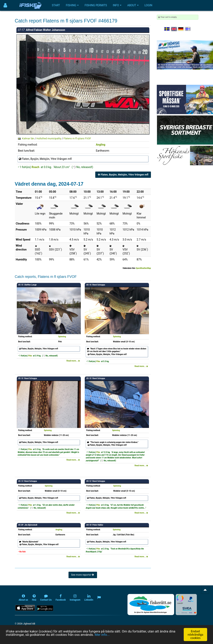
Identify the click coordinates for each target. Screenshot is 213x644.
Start (56, 5)
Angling (101, 145)
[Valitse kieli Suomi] (188, 29)
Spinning (62, 337)
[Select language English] (174, 29)
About (133, 5)
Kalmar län (28, 138)
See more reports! (83, 575)
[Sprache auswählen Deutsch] (181, 29)
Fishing (72, 5)
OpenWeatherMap (143, 268)
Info (117, 5)
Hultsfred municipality (49, 138)
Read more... (73, 361)
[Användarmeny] (5, 5)
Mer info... (102, 635)
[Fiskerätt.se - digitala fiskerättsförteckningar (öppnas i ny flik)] (151, 605)
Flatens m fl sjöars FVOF (77, 138)
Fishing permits (96, 5)
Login (148, 5)
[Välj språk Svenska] (167, 29)
